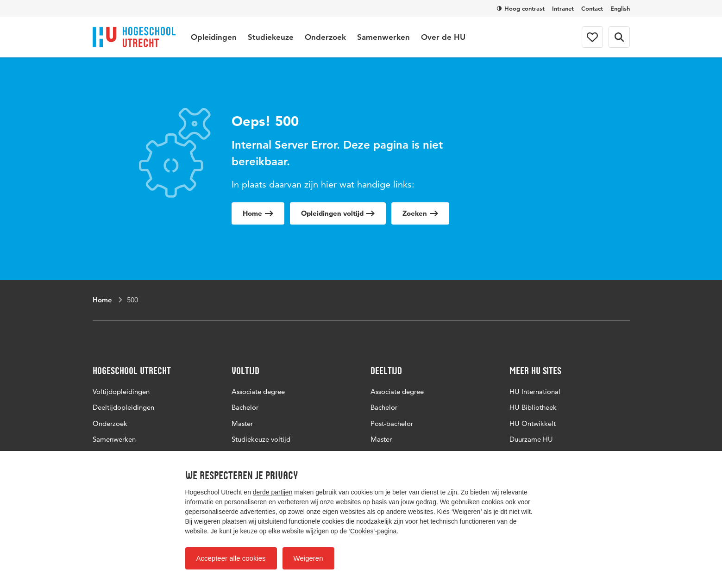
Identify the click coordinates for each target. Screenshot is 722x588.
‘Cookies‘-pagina (373, 531)
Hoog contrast (521, 8)
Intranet (563, 8)
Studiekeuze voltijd (261, 439)
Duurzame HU (531, 439)
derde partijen (273, 492)
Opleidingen (214, 37)
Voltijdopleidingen (121, 391)
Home (258, 213)
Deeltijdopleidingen (123, 407)
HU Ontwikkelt (533, 423)
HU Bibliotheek (533, 407)
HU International (535, 391)
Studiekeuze (271, 37)
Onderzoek (325, 37)
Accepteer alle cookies (231, 558)
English (620, 8)
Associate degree (258, 391)
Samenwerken (383, 37)
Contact (592, 8)
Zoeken (420, 213)
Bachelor (245, 407)
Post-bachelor (392, 423)
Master (242, 423)
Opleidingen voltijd (338, 213)
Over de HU (443, 37)
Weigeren (308, 558)
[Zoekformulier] (619, 37)
